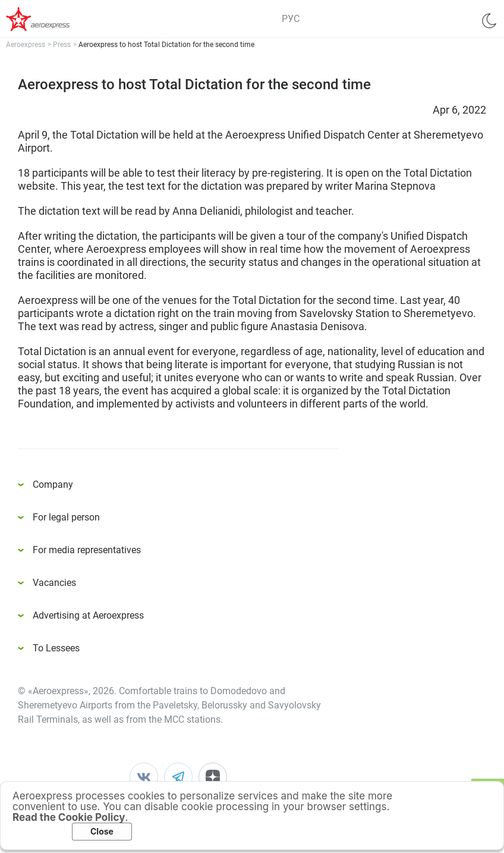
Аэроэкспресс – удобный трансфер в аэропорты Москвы (53, 19)
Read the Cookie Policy (69, 817)
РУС (291, 19)
